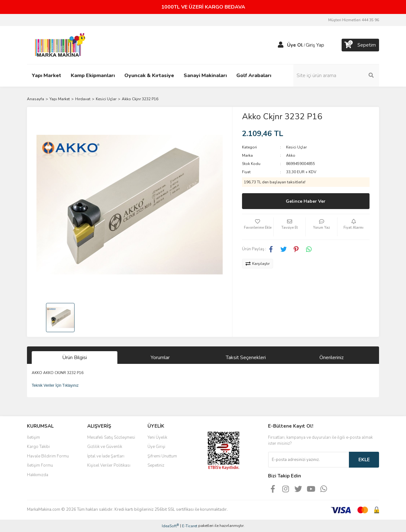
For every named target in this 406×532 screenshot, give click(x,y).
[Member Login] (281, 45)
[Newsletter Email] (308, 460)
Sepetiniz (156, 465)
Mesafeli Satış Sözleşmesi (111, 437)
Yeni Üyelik (157, 437)
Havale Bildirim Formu (48, 456)
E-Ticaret (190, 526)
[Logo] (58, 45)
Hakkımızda (38, 475)
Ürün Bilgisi (75, 358)
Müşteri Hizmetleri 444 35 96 (354, 20)
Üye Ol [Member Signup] (295, 45)
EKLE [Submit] (364, 460)
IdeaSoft (170, 526)
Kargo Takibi (38, 447)
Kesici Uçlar (296, 147)
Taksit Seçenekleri (246, 358)
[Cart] (360, 45)
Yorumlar (160, 358)
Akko (291, 155)
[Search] (336, 76)
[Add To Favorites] (258, 227)
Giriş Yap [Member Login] (315, 45)
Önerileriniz (331, 358)
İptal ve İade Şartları (106, 456)
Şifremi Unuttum (162, 456)
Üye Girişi (156, 447)
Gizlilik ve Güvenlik (105, 447)
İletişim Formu (40, 465)
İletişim (33, 437)
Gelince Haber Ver (306, 201)
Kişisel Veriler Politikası (109, 465)
